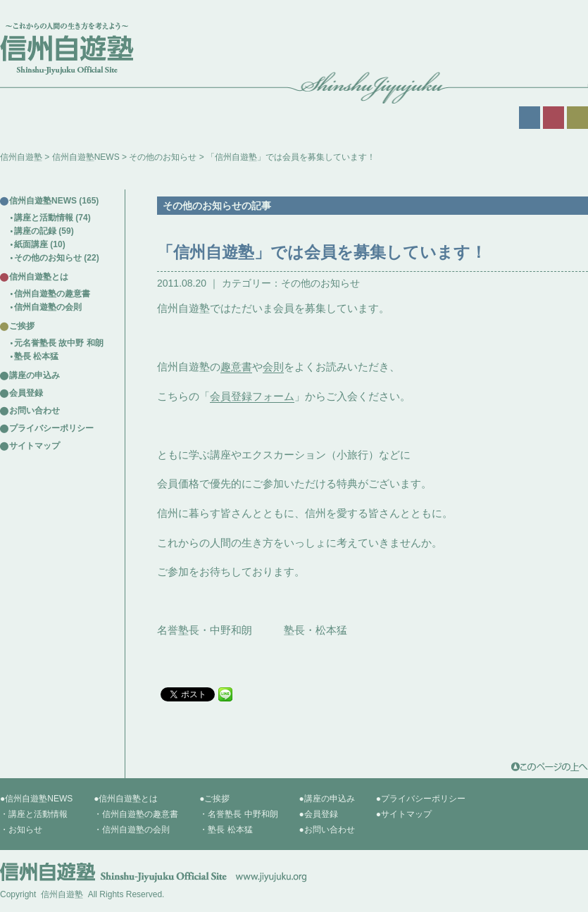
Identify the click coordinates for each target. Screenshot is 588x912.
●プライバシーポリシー (421, 799)
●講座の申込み (327, 799)
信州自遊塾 (21, 157)
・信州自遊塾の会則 (132, 830)
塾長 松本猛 (36, 356)
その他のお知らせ (163, 157)
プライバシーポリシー (51, 428)
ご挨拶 (22, 326)
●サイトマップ (404, 814)
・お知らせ (21, 830)
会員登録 (26, 393)
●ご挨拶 (214, 799)
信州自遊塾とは (39, 277)
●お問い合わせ (327, 830)
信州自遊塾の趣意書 (52, 294)
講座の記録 (35, 231)
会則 (273, 367)
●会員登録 (319, 814)
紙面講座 (31, 244)
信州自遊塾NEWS (86, 157)
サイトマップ (35, 446)
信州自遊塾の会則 (48, 307)
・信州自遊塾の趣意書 (136, 814)
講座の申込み (35, 375)
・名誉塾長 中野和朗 (238, 814)
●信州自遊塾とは (126, 799)
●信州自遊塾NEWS (36, 799)
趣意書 (236, 367)
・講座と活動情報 (34, 814)
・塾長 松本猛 (226, 830)
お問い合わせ (35, 411)
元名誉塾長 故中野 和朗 (59, 343)
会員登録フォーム (252, 396)
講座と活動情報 (44, 218)
